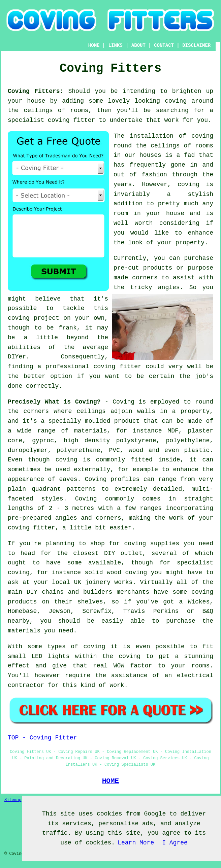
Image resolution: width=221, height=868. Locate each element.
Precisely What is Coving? (54, 402)
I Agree (175, 843)
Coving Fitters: (36, 91)
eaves (68, 479)
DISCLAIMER (196, 45)
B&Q (208, 611)
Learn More (136, 843)
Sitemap (13, 800)
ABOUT (138, 45)
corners (36, 411)
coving (176, 101)
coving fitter (71, 120)
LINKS (116, 45)
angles (169, 287)
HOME (94, 45)
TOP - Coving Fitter (42, 738)
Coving (123, 402)
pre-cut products (143, 268)
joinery (98, 582)
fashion (154, 175)
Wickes (199, 602)
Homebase (22, 611)
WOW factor (133, 666)
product (127, 421)
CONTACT (164, 45)
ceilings (38, 110)
